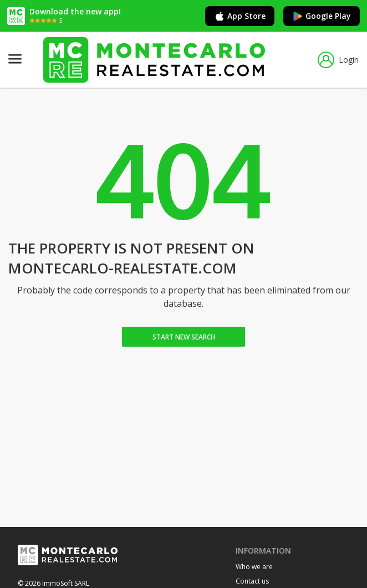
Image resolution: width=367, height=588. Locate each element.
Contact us (252, 581)
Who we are (254, 567)
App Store (240, 16)
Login (338, 60)
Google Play (322, 16)
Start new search (184, 337)
